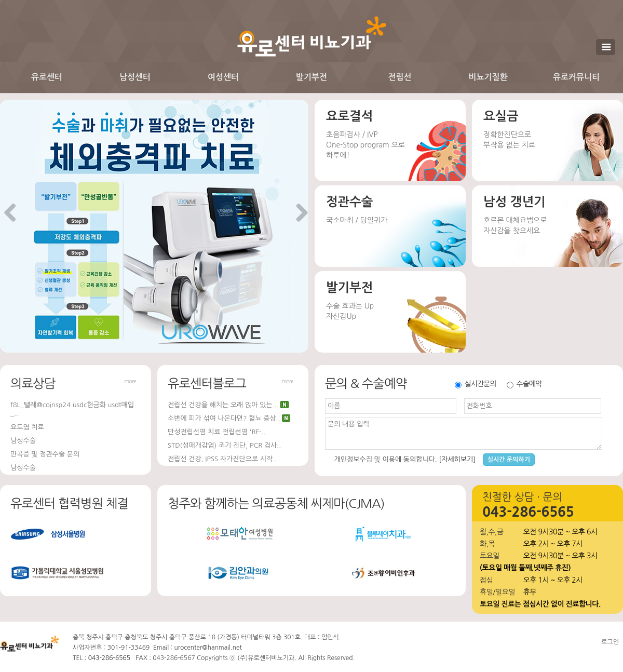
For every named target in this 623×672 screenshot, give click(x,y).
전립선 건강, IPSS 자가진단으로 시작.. (222, 459)
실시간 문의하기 (509, 460)
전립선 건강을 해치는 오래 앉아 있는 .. (223, 405)
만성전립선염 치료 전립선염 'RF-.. (217, 432)
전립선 (399, 77)
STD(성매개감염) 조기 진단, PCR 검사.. (224, 445)
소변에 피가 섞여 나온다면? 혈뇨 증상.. (224, 418)
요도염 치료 (27, 427)
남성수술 (23, 441)
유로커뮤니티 (576, 77)
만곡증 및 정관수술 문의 (45, 454)
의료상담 (33, 383)
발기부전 (311, 77)
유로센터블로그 (207, 383)
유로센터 (47, 77)
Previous (10, 213)
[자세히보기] (457, 459)
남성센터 (135, 77)
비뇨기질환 (488, 77)
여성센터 (223, 77)
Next (298, 213)
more (130, 381)
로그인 (610, 642)
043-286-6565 (109, 658)
